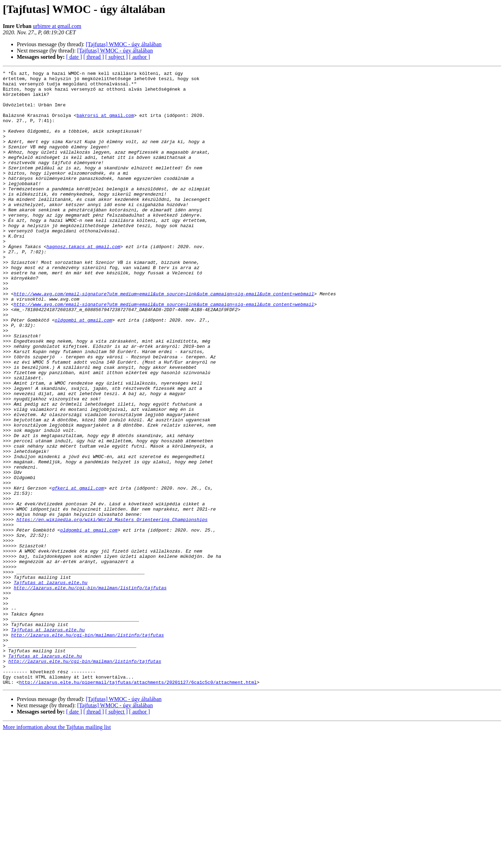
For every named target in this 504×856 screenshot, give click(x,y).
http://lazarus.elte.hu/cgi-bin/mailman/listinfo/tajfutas (90, 692)
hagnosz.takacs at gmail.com (83, 282)
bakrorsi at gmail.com (105, 125)
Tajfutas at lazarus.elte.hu (51, 685)
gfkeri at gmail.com (78, 572)
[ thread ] (94, 57)
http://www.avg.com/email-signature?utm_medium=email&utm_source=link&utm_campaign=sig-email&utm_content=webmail (164, 339)
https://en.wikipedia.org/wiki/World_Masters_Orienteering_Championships (112, 610)
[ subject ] (117, 57)
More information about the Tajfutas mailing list (57, 850)
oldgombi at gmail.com (83, 370)
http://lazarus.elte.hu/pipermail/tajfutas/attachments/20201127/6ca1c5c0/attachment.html (138, 805)
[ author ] (140, 57)
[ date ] (74, 57)
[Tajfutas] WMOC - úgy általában (124, 44)
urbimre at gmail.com (57, 26)
